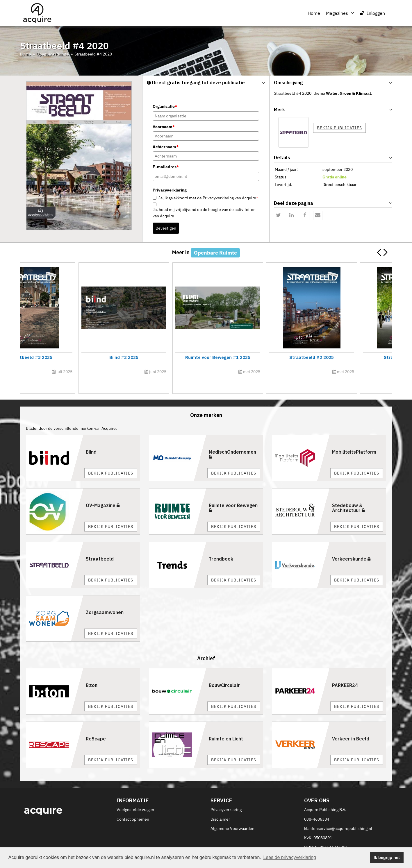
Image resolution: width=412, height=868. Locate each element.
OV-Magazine (103, 492)
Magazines (340, 13)
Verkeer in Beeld (351, 726)
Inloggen (372, 13)
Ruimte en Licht (226, 726)
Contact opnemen (133, 806)
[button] (385, 253)
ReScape (96, 726)
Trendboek (221, 546)
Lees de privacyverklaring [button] (289, 857)
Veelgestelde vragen (135, 797)
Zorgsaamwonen (105, 599)
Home (314, 13)
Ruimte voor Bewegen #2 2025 (159, 357)
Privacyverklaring (226, 797)
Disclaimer (220, 806)
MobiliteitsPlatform (354, 439)
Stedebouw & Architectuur (348, 495)
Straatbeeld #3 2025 (347, 357)
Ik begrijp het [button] (387, 858)
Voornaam (164, 127)
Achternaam (166, 147)
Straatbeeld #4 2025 (253, 357)
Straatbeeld (100, 546)
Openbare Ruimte (53, 54)
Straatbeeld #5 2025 (65, 357)
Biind (91, 439)
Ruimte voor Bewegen (233, 495)
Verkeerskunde (351, 546)
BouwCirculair (224, 672)
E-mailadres (166, 167)
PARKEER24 (345, 672)
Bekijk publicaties (339, 128)
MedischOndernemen (232, 441)
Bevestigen (166, 228)
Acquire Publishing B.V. (325, 797)
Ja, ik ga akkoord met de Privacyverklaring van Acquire (208, 198)
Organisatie (165, 106)
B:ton (92, 672)
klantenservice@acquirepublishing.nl (338, 815)
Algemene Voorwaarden (232, 815)
